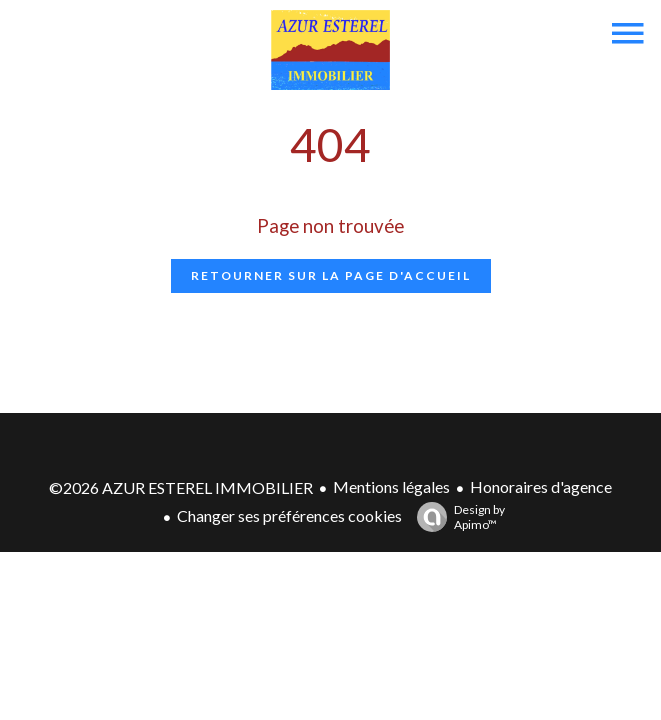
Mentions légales (391, 486)
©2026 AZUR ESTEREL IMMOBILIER (181, 487)
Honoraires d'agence (541, 486)
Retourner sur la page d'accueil (331, 275)
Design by (456, 517)
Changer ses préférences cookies (289, 515)
